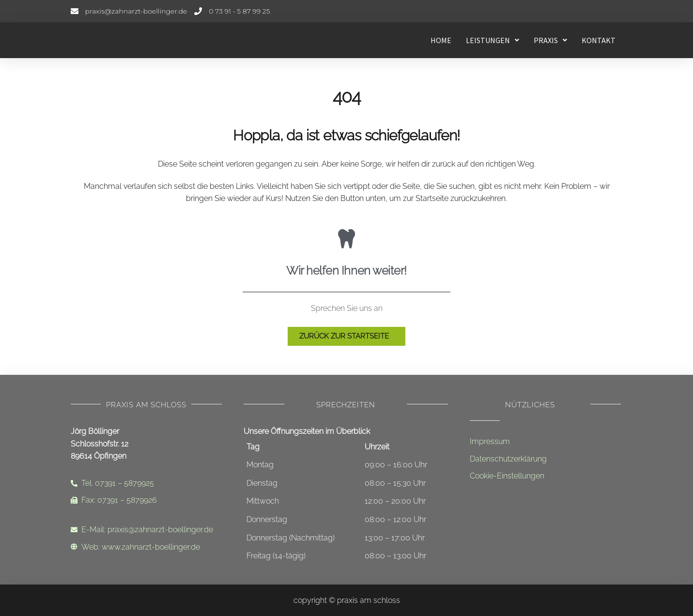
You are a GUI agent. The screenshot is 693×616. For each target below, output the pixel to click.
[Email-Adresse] (146, 530)
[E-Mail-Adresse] (129, 11)
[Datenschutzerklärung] (545, 459)
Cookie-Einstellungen (507, 476)
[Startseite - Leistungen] (143, 40)
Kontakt (599, 40)
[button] (493, 40)
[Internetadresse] (146, 547)
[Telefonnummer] (232, 11)
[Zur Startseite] (346, 336)
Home (441, 40)
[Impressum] (545, 442)
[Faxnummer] (146, 500)
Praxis (550, 40)
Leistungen (493, 40)
